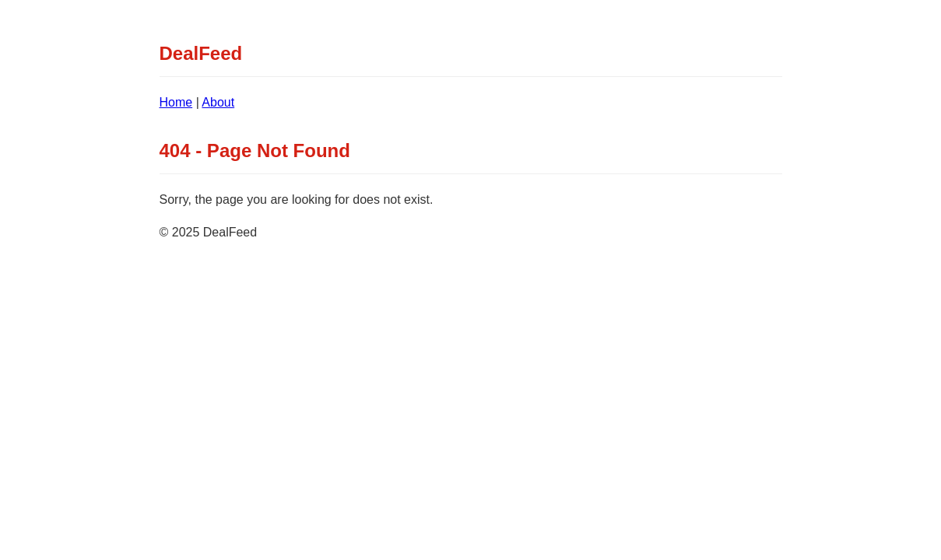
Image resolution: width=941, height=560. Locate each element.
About (218, 102)
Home (176, 102)
